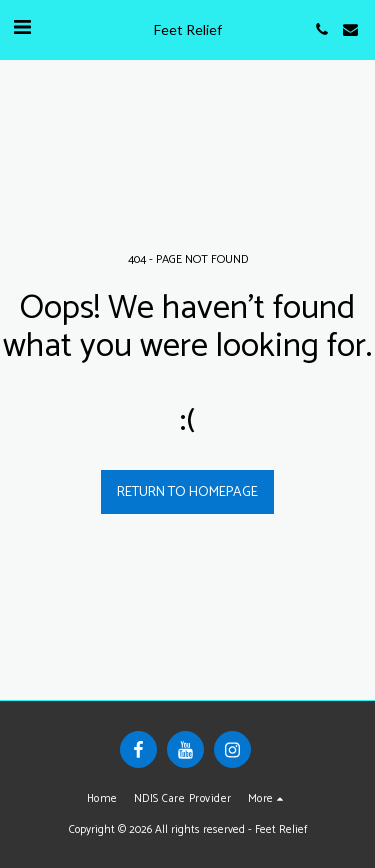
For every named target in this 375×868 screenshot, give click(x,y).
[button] (22, 28)
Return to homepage (187, 492)
